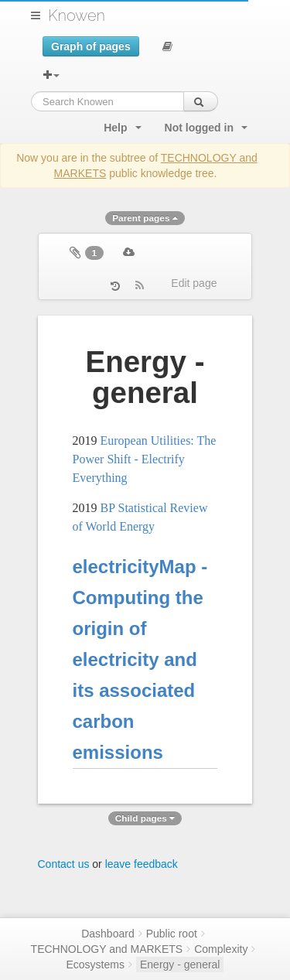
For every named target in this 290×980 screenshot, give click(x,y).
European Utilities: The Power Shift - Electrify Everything (145, 459)
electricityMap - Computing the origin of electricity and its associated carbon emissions (140, 659)
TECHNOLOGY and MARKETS (107, 949)
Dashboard (108, 934)
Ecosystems (96, 965)
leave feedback (142, 864)
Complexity (221, 949)
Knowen (77, 15)
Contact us (64, 864)
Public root (172, 934)
